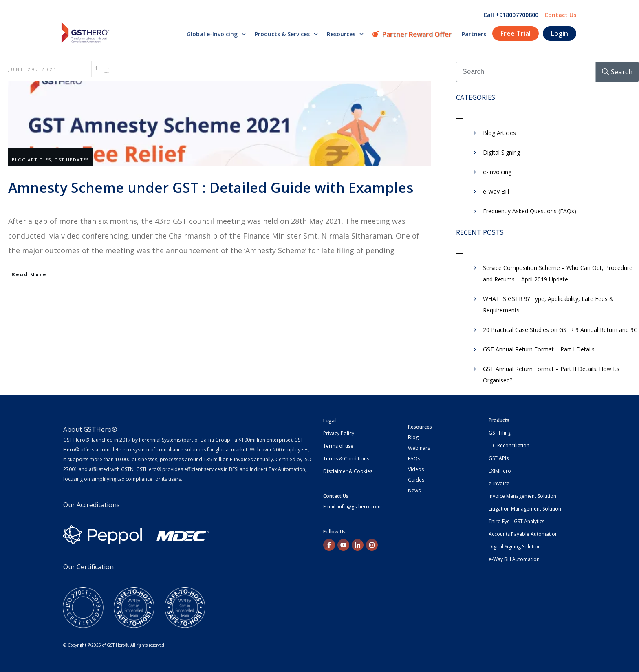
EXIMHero (500, 471)
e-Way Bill (496, 191)
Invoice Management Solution (522, 496)
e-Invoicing (497, 172)
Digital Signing (501, 152)
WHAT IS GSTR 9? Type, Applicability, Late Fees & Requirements (548, 304)
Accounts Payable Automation (523, 534)
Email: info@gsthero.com (352, 507)
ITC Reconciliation (509, 445)
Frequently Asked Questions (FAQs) (530, 211)
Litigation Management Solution (525, 509)
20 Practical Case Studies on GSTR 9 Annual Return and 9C (560, 330)
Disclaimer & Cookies (348, 471)
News (414, 490)
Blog (413, 437)
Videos (416, 469)
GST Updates (72, 160)
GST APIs (499, 458)
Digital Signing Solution (515, 547)
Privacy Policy (339, 433)
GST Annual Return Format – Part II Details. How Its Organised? (551, 375)
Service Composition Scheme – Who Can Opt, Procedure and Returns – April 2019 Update (558, 273)
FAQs (414, 459)
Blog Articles (31, 160)
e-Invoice (499, 483)
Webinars (419, 448)
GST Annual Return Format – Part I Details (539, 349)
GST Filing (500, 433)
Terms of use (338, 446)
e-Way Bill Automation (514, 559)
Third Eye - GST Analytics (517, 521)
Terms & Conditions (346, 459)
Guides (416, 480)
